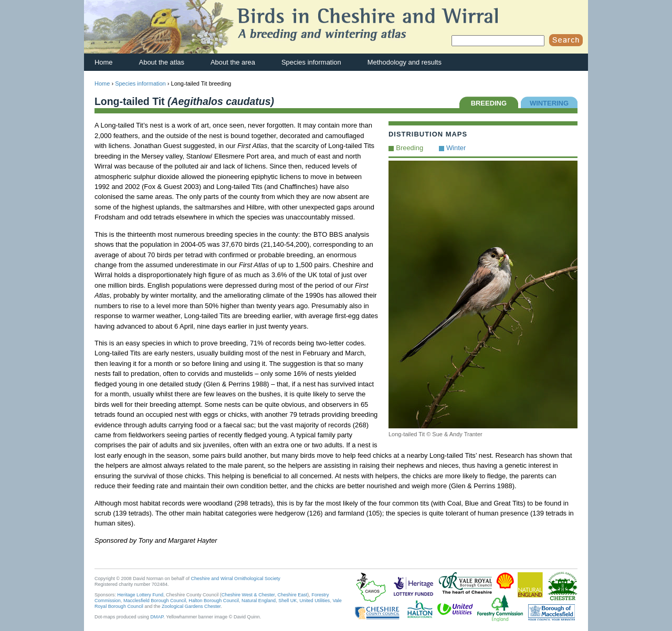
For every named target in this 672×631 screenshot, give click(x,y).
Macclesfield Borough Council (155, 601)
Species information (311, 62)
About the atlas (162, 62)
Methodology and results (405, 62)
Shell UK (287, 601)
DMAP (157, 617)
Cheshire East (292, 595)
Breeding (409, 148)
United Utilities (314, 601)
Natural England (259, 601)
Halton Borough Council (214, 601)
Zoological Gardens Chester (191, 606)
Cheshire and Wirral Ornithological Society (236, 579)
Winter (456, 148)
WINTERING (549, 103)
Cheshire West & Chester (248, 595)
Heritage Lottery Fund (140, 595)
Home (104, 62)
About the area (233, 62)
